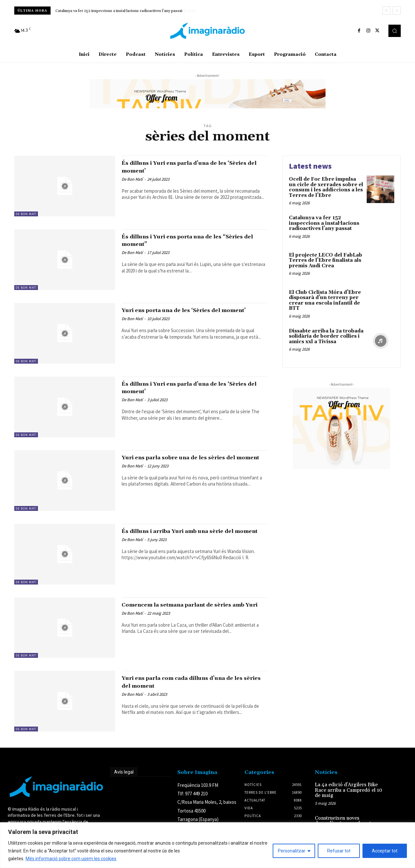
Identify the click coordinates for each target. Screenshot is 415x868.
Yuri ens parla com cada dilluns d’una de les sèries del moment (194, 682)
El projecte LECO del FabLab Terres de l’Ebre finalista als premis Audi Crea (326, 260)
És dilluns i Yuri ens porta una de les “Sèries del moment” (186, 240)
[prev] (386, 11)
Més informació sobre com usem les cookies (71, 859)
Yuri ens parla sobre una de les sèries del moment (194, 461)
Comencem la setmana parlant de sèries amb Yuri (192, 608)
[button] (395, 31)
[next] (397, 11)
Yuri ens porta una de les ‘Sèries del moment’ (184, 314)
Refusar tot (339, 851)
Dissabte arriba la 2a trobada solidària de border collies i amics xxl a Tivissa (326, 336)
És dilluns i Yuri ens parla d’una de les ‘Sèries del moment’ (189, 167)
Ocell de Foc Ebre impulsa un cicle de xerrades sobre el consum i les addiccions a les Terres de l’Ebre (326, 187)
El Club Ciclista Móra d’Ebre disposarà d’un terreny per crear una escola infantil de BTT (325, 301)
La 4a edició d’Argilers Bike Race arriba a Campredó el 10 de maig (349, 790)
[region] (207, 845)
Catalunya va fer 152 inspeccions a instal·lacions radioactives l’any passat (119, 11)
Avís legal (124, 772)
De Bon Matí (26, 214)
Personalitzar (292, 851)
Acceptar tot (385, 851)
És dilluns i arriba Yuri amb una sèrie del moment (188, 535)
